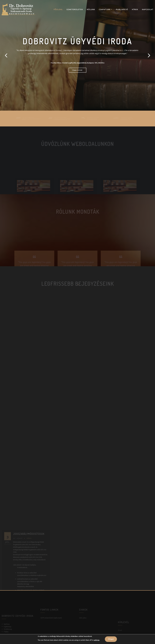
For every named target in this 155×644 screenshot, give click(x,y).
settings (97, 640)
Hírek (135, 9)
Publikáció (122, 9)
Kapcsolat (148, 9)
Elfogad (111, 639)
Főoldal (58, 9)
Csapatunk (105, 9)
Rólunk (91, 9)
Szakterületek (75, 9)
